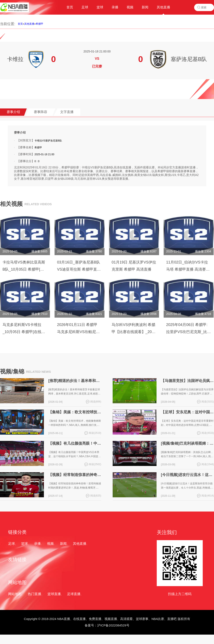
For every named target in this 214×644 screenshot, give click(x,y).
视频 (50, 544)
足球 (11, 544)
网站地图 (15, 594)
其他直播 (29, 24)
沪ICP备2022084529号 (113, 625)
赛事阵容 (41, 112)
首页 (20, 24)
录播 (37, 544)
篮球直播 (54, 594)
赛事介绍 (13, 112)
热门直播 (34, 594)
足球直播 (74, 594)
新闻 (63, 544)
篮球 (24, 544)
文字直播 (67, 112)
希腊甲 (39, 24)
